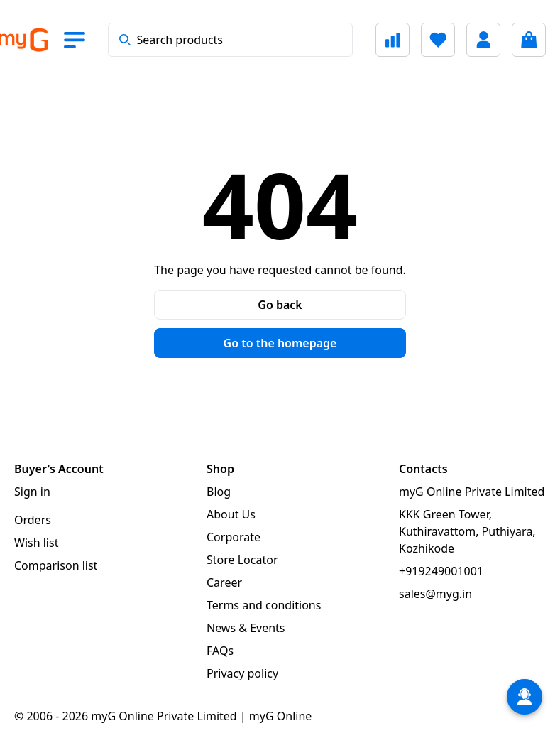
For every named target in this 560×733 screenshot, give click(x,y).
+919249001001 (441, 571)
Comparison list (56, 565)
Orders (33, 520)
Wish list (36, 543)
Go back (280, 305)
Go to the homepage (280, 343)
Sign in (32, 492)
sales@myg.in (435, 594)
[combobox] (230, 40)
